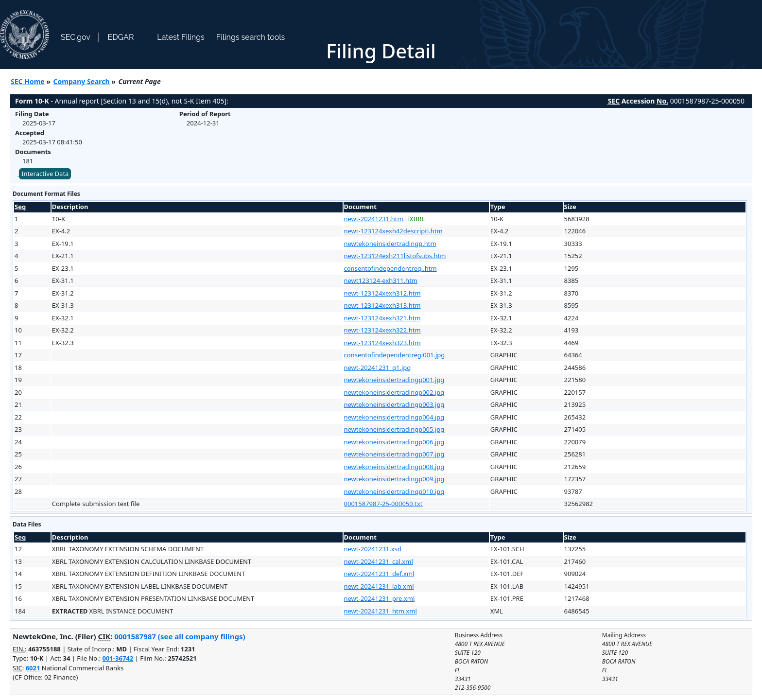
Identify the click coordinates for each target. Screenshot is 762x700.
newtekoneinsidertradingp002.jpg (394, 392)
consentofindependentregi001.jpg (395, 355)
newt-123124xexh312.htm (382, 293)
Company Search (82, 81)
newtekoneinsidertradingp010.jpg (394, 491)
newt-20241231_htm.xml (381, 611)
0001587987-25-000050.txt (383, 504)
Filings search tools (251, 37)
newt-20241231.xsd (373, 549)
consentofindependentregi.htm (390, 268)
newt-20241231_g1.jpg (378, 367)
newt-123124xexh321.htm (382, 318)
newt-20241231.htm (374, 219)
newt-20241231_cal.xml (379, 561)
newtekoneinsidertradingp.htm (390, 244)
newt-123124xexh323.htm (382, 343)
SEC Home (28, 81)
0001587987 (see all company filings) (180, 636)
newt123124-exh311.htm (381, 280)
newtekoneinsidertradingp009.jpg (394, 479)
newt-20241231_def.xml (379, 574)
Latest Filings (181, 37)
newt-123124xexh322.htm (382, 330)
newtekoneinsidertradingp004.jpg (394, 417)
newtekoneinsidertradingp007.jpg (394, 454)
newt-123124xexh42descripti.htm (393, 231)
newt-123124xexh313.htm (382, 305)
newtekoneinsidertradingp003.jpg (394, 404)
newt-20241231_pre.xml (380, 598)
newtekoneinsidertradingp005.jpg (394, 429)
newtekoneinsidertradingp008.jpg (394, 467)
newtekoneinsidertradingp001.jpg (394, 380)
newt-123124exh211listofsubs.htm (395, 256)
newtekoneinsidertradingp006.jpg (394, 442)
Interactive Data (45, 174)
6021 (33, 668)
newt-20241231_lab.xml (379, 586)
